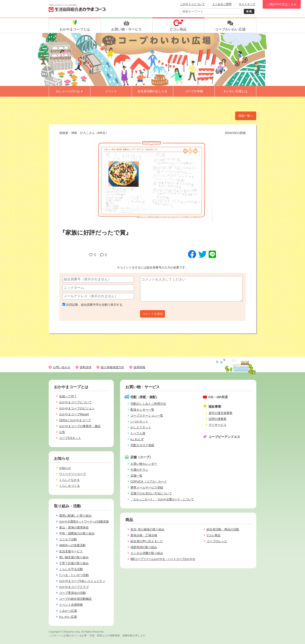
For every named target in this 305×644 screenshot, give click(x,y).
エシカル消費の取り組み (147, 553)
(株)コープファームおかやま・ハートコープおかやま (163, 559)
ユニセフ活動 (68, 539)
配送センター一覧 (142, 410)
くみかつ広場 (68, 611)
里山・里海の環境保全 (74, 527)
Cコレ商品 (213, 535)
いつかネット (139, 421)
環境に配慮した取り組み (75, 516)
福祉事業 (215, 407)
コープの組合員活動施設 (75, 599)
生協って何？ (68, 396)
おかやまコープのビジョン (77, 408)
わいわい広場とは (236, 91)
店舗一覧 (136, 476)
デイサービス (218, 425)
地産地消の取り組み (144, 547)
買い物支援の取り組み (74, 557)
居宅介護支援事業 (220, 413)
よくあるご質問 (222, 4)
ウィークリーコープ (72, 474)
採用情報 (139, 367)
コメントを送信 (152, 314)
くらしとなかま (69, 480)
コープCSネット (70, 438)
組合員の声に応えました (147, 541)
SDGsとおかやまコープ (75, 420)
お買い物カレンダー (144, 464)
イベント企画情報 (71, 605)
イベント (111, 91)
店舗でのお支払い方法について (151, 493)
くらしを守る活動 (71, 569)
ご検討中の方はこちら (282, 4)
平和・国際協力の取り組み (77, 533)
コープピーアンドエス (224, 437)
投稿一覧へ (246, 116)
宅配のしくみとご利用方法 (148, 404)
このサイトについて (192, 4)
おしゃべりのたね (69, 91)
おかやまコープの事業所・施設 (80, 426)
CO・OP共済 (218, 397)
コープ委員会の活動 (72, 593)
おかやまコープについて (75, 402)
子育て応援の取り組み (74, 563)
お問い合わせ (62, 367)
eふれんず (137, 439)
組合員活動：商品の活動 (223, 529)
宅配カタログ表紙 (142, 445)
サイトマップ (247, 4)
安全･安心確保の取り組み (148, 529)
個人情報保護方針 (112, 367)
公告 (62, 432)
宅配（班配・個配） (145, 397)
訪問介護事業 (218, 419)
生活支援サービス (71, 551)
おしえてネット (141, 427)
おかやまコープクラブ (74, 587)
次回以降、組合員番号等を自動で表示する (92, 305)
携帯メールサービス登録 (147, 487)
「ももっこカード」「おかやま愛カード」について (162, 499)
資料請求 (86, 367)
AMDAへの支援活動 (72, 545)
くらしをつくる (69, 486)
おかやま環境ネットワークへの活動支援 (84, 522)
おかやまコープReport (74, 414)
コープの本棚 (194, 91)
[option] (152, 180)
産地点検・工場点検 (144, 535)
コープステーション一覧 (147, 416)
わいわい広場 (68, 617)
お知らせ (65, 468)
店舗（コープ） (141, 457)
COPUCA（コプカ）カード (149, 482)
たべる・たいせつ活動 (74, 575)
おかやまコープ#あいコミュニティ (82, 581)
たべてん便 (138, 433)
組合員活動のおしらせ (152, 91)
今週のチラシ (139, 470)
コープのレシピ (217, 541)
